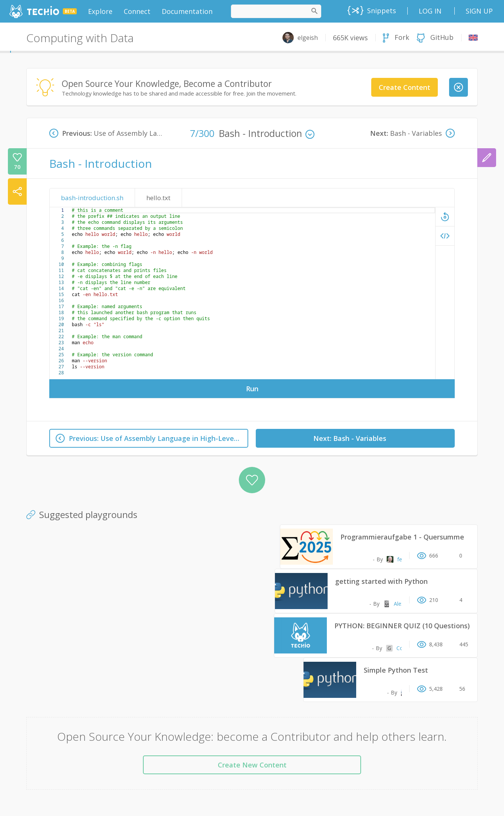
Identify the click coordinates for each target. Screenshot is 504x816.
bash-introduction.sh (92, 198)
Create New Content (252, 765)
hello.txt (158, 198)
